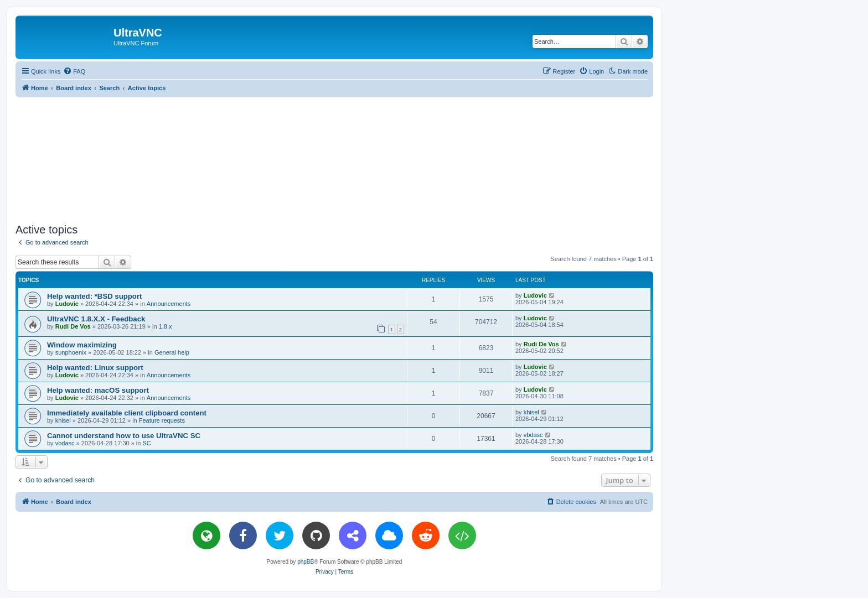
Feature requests (162, 420)
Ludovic (67, 304)
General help (172, 352)
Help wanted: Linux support (95, 368)
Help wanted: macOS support (98, 390)
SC (147, 443)
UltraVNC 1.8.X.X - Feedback (96, 319)
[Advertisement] (334, 158)
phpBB (306, 562)
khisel (63, 420)
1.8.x (166, 326)
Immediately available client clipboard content (127, 413)
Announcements (169, 304)
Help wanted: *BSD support (94, 296)
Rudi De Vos (73, 326)
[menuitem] (74, 71)
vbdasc (65, 443)
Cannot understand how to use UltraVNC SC (124, 436)
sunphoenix (71, 352)
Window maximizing (82, 345)
